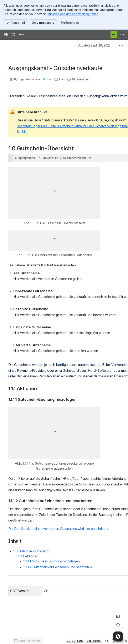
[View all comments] (118, 616)
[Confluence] (22, 35)
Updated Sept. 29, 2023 (94, 45)
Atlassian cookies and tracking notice (73, 14)
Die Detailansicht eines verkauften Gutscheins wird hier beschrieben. (59, 529)
